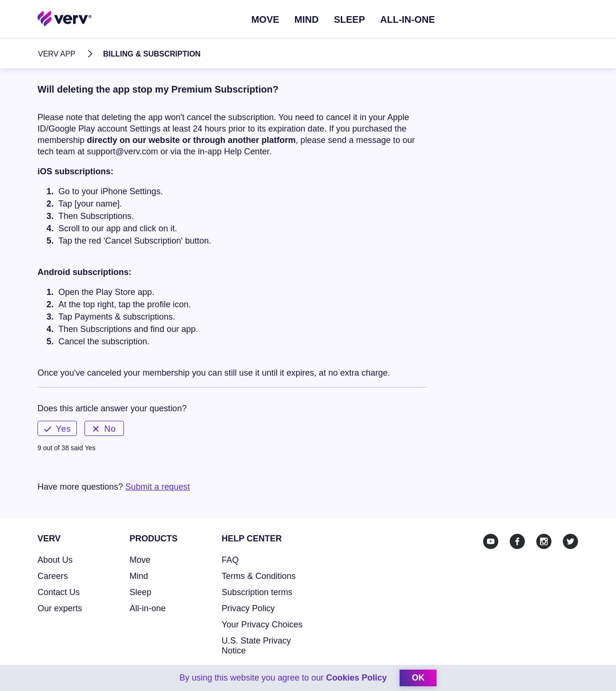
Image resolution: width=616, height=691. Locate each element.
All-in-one (148, 608)
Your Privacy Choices (262, 625)
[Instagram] (544, 541)
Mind (306, 19)
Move (265, 19)
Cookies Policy (356, 678)
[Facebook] (517, 541)
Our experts (60, 608)
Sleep (349, 19)
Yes (57, 429)
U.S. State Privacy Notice (256, 646)
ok (418, 678)
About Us (55, 560)
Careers (53, 576)
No (104, 429)
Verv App (57, 54)
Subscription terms (257, 592)
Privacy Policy (248, 608)
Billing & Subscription (152, 54)
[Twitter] (570, 541)
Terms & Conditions (259, 576)
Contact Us (59, 592)
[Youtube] (491, 541)
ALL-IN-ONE (408, 19)
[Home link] (65, 18)
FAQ (230, 560)
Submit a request (158, 487)
